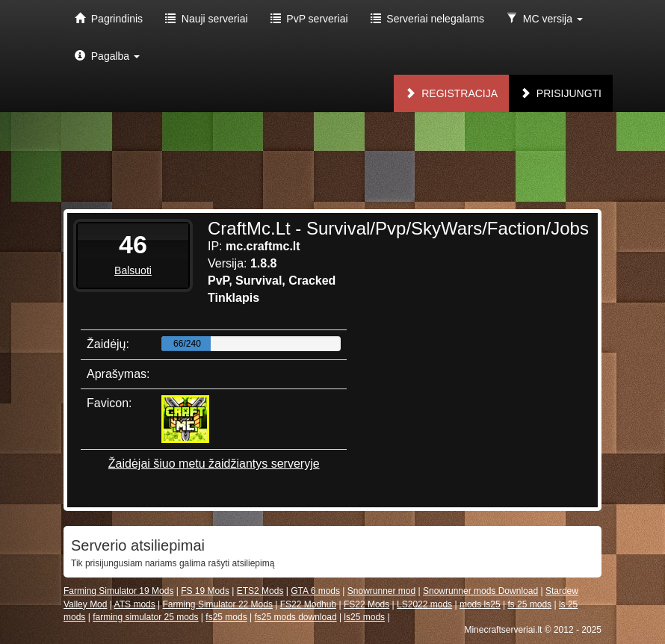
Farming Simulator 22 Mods (218, 604)
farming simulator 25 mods (145, 617)
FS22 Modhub (308, 604)
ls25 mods (364, 617)
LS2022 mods (424, 604)
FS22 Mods (366, 604)
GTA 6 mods (315, 591)
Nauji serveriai (206, 19)
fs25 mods (226, 617)
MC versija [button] (545, 19)
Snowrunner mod (381, 591)
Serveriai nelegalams (428, 19)
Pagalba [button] (107, 56)
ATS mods (135, 604)
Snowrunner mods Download (480, 591)
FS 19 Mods (205, 591)
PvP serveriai (309, 19)
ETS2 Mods (260, 591)
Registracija (451, 93)
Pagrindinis (109, 19)
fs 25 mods (529, 604)
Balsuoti (133, 270)
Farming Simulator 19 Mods (118, 591)
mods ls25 (480, 604)
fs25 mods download (295, 617)
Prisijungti (561, 93)
